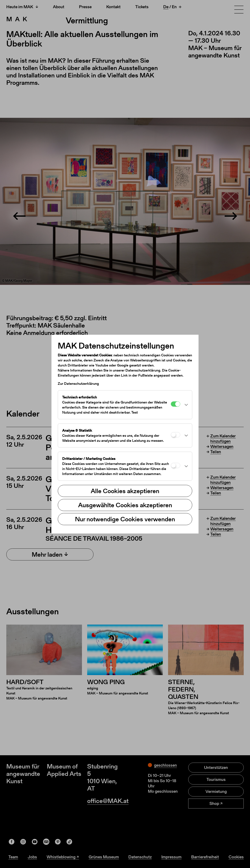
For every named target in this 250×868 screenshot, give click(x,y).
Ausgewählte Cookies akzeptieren (125, 505)
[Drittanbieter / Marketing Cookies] (176, 465)
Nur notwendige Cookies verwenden (125, 519)
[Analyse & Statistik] (176, 435)
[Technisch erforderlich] (176, 404)
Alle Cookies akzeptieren (125, 491)
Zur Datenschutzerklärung (78, 384)
